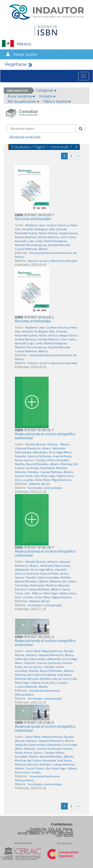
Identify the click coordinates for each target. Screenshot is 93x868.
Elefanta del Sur (40, 484)
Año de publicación (23, 102)
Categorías (46, 90)
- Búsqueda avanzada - (25, 137)
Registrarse (16, 64)
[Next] (78, 156)
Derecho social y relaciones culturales (52, 261)
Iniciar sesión (25, 54)
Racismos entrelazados (33, 219)
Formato (47, 96)
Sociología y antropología (45, 488)
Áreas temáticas (21, 96)
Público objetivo (57, 102)
